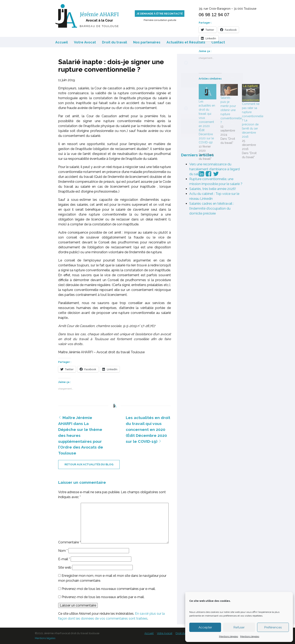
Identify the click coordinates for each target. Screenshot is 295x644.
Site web (65, 567)
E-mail (64, 559)
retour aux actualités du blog (89, 464)
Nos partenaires (147, 42)
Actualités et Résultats (186, 42)
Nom (63, 551)
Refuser (239, 627)
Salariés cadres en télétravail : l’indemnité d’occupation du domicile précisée (212, 208)
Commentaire (69, 542)
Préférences (273, 627)
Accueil (62, 42)
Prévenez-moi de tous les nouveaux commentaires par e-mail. (109, 589)
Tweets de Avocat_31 (212, 80)
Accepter (205, 627)
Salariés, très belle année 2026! (213, 189)
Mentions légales (229, 636)
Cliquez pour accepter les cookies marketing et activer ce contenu (212, 80)
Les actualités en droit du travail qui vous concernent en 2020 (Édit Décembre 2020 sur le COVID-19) (148, 429)
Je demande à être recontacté (160, 14)
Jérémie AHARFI (99, 14)
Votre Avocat (85, 42)
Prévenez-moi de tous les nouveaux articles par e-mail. (103, 597)
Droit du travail (115, 42)
